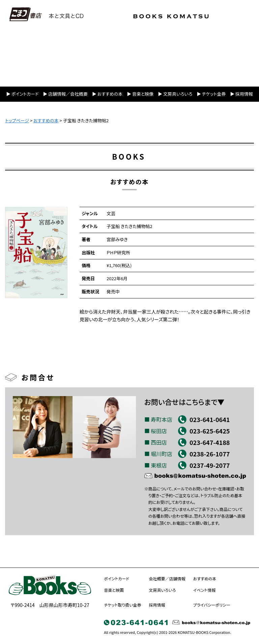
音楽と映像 (143, 94)
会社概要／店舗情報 (167, 578)
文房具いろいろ (178, 94)
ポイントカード (25, 94)
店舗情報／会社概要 (68, 94)
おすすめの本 (110, 94)
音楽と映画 (114, 590)
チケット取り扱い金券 (122, 605)
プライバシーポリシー (212, 605)
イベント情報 (205, 590)
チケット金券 (214, 94)
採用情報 (244, 94)
